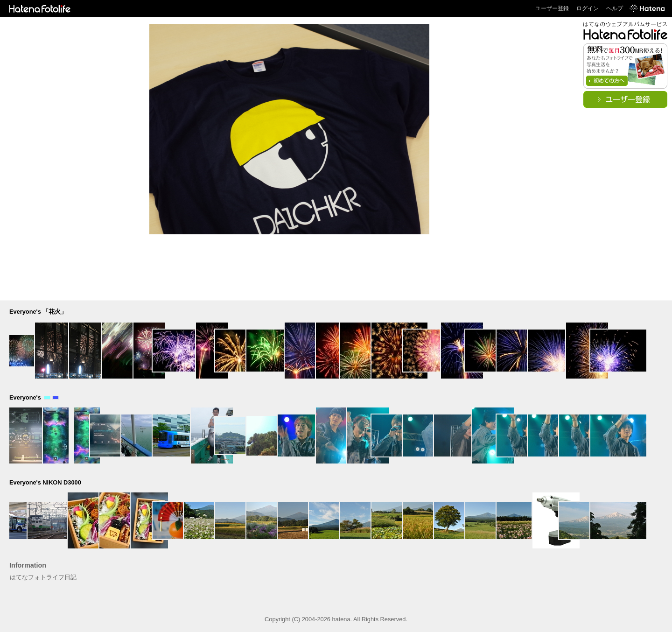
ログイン (588, 8)
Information (28, 565)
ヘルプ (615, 8)
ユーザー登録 (552, 8)
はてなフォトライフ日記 (43, 577)
